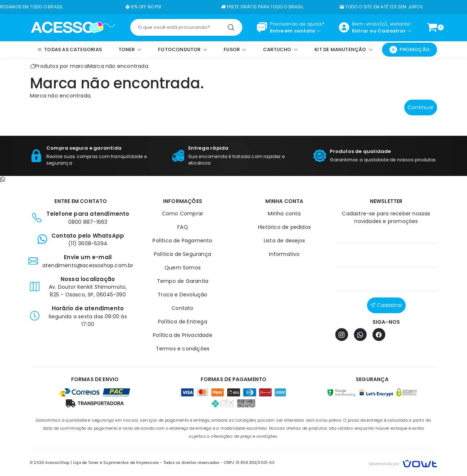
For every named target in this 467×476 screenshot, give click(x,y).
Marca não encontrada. (118, 66)
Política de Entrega (183, 322)
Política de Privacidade (183, 335)
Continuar (421, 107)
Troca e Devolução (182, 295)
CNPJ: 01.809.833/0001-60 (249, 463)
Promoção (410, 50)
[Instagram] (342, 335)
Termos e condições (183, 349)
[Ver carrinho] (432, 27)
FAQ (183, 227)
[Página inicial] (73, 27)
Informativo (284, 254)
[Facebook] (379, 335)
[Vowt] (403, 463)
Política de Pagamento (182, 241)
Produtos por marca (61, 66)
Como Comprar (183, 214)
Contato (182, 308)
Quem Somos (183, 268)
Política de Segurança (183, 254)
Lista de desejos (284, 241)
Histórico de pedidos (284, 227)
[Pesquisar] (231, 27)
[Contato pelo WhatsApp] (3, 180)
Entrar (360, 31)
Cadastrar (392, 31)
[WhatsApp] (360, 335)
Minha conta (284, 214)
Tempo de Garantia (183, 281)
